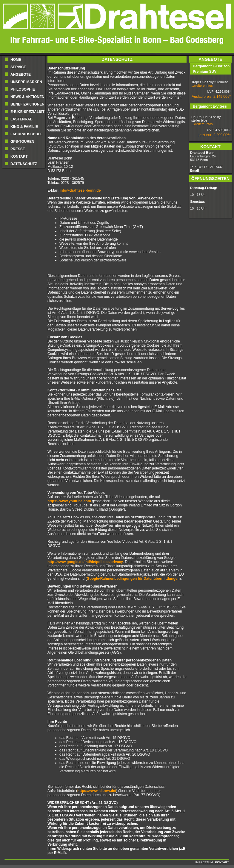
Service (18, 67)
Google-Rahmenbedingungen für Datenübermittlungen (133, 579)
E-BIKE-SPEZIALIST (27, 112)
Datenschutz (24, 164)
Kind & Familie (24, 127)
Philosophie (23, 89)
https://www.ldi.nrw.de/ (97, 791)
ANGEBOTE (21, 75)
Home (16, 60)
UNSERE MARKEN (26, 82)
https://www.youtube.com (69, 501)
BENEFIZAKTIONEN (27, 104)
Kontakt (19, 156)
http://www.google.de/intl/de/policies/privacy (85, 562)
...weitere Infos (202, 86)
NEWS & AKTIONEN (27, 97)
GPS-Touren (22, 142)
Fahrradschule (27, 134)
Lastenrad (21, 119)
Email (194, 170)
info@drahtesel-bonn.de (80, 190)
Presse (18, 149)
